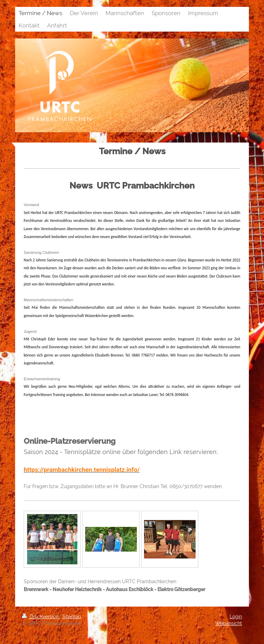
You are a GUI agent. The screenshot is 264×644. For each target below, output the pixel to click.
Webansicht (229, 623)
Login (236, 617)
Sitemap (72, 617)
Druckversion (41, 617)
